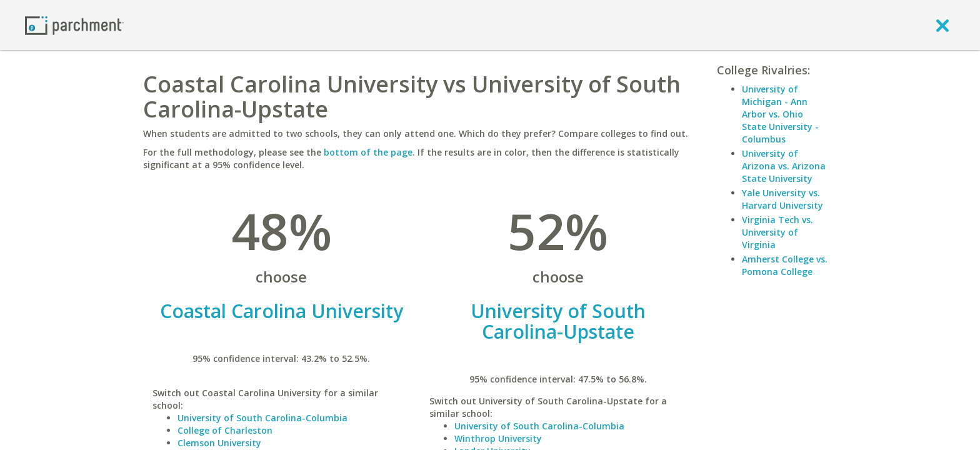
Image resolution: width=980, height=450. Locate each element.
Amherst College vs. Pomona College (785, 265)
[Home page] (74, 25)
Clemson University (219, 443)
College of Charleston (225, 430)
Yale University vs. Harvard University (782, 199)
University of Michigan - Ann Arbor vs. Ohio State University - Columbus (780, 114)
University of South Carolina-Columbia (262, 418)
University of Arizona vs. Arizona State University (784, 166)
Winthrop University (498, 438)
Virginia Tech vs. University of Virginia (777, 232)
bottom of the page (368, 152)
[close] (942, 25)
